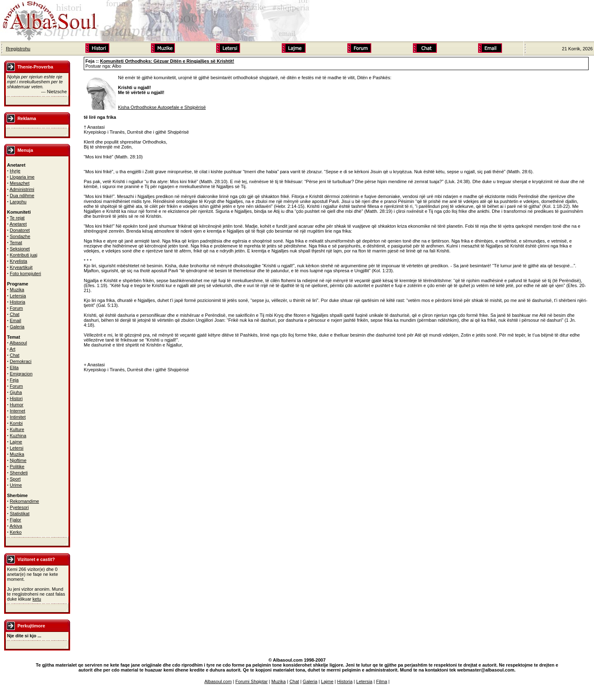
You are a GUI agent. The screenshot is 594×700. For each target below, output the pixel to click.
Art (12, 349)
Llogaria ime (22, 177)
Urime (16, 485)
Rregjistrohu (18, 49)
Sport (15, 479)
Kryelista (19, 261)
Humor (17, 405)
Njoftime (18, 460)
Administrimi (22, 189)
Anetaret (18, 224)
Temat (16, 243)
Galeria (17, 327)
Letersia (18, 296)
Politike (17, 467)
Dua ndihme (22, 196)
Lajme (16, 442)
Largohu (18, 202)
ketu (37, 599)
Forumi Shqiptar (252, 681)
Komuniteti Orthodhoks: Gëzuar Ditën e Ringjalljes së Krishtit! (167, 61)
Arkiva (16, 526)
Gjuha (16, 392)
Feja (14, 380)
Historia (18, 302)
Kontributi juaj (24, 255)
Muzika (17, 290)
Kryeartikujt (21, 267)
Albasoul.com (218, 681)
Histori (16, 398)
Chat (15, 314)
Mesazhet (20, 183)
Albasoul (18, 343)
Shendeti (19, 473)
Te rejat (17, 218)
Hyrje (15, 171)
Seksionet (20, 249)
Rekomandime (25, 501)
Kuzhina (18, 436)
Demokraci (21, 361)
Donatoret (20, 230)
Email (16, 321)
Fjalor (16, 520)
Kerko (16, 532)
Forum (16, 308)
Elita (14, 368)
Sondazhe (20, 236)
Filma (382, 681)
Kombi (16, 423)
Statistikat (20, 514)
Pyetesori (19, 507)
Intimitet (18, 417)
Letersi (17, 448)
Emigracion (21, 374)
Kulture (17, 429)
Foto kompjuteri (26, 273)
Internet (18, 411)
